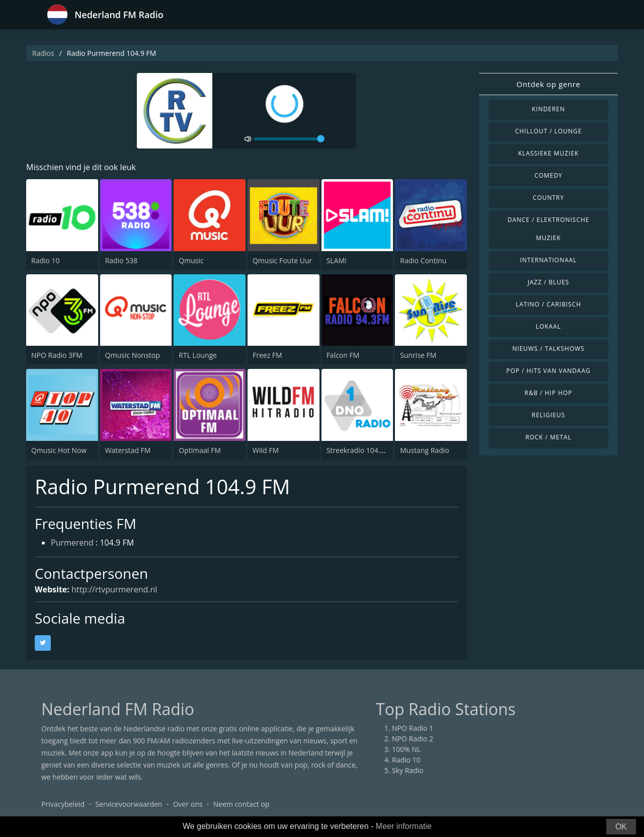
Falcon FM (343, 355)
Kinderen (548, 109)
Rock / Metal (548, 437)
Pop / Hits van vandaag (548, 371)
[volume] (289, 139)
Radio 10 (46, 260)
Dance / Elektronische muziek (549, 229)
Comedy (548, 175)
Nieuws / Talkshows (548, 349)
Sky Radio (408, 770)
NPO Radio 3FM (57, 355)
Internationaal (549, 260)
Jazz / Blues (549, 282)
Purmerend (72, 543)
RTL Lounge (198, 355)
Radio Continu (423, 260)
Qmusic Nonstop (133, 355)
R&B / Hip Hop (549, 393)
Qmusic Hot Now (59, 450)
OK (621, 827)
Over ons (188, 804)
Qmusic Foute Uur (282, 260)
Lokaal (548, 326)
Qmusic (191, 260)
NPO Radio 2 (413, 739)
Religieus (548, 415)
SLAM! (337, 260)
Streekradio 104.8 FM (361, 450)
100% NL (406, 749)
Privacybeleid (63, 804)
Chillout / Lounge (549, 131)
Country (548, 198)
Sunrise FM (418, 355)
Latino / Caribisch (548, 304)
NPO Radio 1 (413, 728)
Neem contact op (242, 804)
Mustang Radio (424, 450)
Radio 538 (122, 260)
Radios (43, 53)
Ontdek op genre (548, 84)
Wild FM (266, 450)
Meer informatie (404, 826)
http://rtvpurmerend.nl (114, 589)
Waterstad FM (128, 450)
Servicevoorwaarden (129, 804)
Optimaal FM (200, 450)
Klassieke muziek (549, 153)
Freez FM (267, 355)
